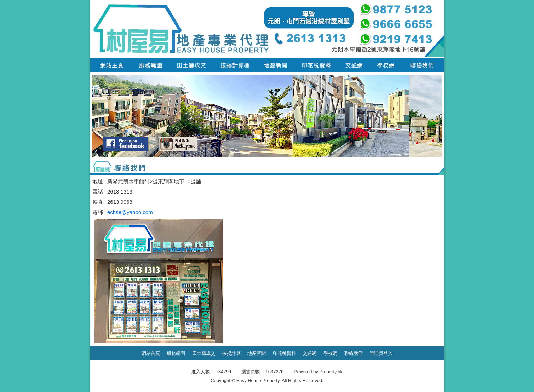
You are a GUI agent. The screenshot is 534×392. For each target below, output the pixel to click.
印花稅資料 (284, 353)
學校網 (330, 353)
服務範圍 (176, 353)
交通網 (309, 353)
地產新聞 (257, 353)
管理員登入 (381, 353)
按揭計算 (231, 353)
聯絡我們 (354, 353)
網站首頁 (151, 353)
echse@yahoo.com (130, 212)
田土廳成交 (204, 353)
